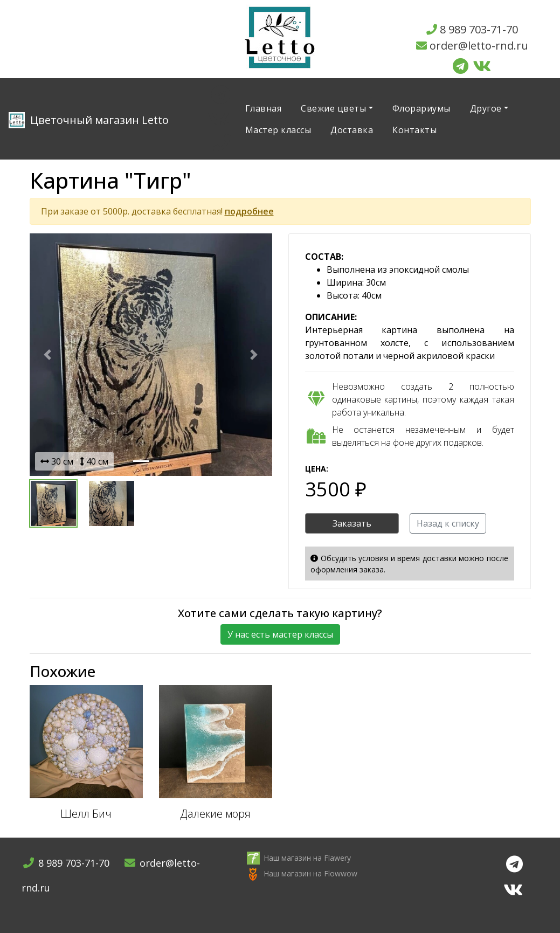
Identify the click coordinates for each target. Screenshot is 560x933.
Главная (264, 108)
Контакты (414, 130)
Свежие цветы (333, 108)
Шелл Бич (86, 814)
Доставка (352, 130)
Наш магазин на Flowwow (310, 873)
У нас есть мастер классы (280, 634)
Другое (486, 108)
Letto (89, 120)
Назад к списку (448, 523)
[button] (48, 355)
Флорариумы (421, 108)
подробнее (249, 211)
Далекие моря (215, 814)
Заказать (352, 523)
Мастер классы (278, 130)
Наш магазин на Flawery (307, 858)
